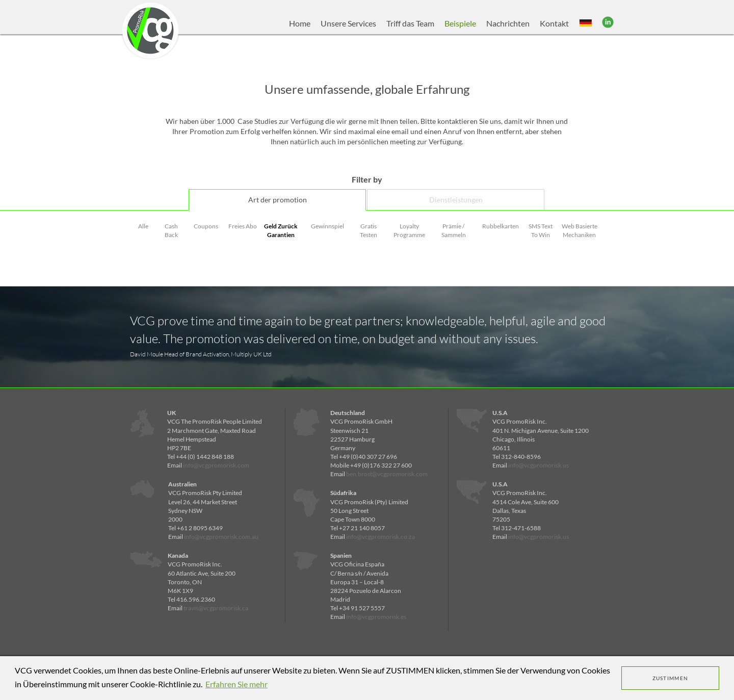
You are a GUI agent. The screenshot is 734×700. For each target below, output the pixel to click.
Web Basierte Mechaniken (580, 230)
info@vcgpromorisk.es (376, 617)
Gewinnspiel (327, 226)
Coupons (206, 226)
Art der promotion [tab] (278, 200)
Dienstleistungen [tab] (456, 200)
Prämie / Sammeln (454, 230)
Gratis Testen (369, 230)
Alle (143, 226)
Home (300, 23)
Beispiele (460, 23)
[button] (585, 23)
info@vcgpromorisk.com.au (221, 537)
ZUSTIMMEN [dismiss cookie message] (671, 678)
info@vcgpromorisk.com (216, 465)
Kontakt (554, 23)
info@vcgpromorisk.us (539, 465)
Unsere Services (348, 23)
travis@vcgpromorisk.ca (216, 608)
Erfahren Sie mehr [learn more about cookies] (237, 684)
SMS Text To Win (541, 230)
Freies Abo (243, 226)
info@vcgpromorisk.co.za (381, 537)
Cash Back (171, 230)
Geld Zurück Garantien (281, 230)
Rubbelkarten (501, 226)
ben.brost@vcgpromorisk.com (387, 474)
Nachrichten (508, 23)
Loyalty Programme (409, 230)
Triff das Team (410, 23)
